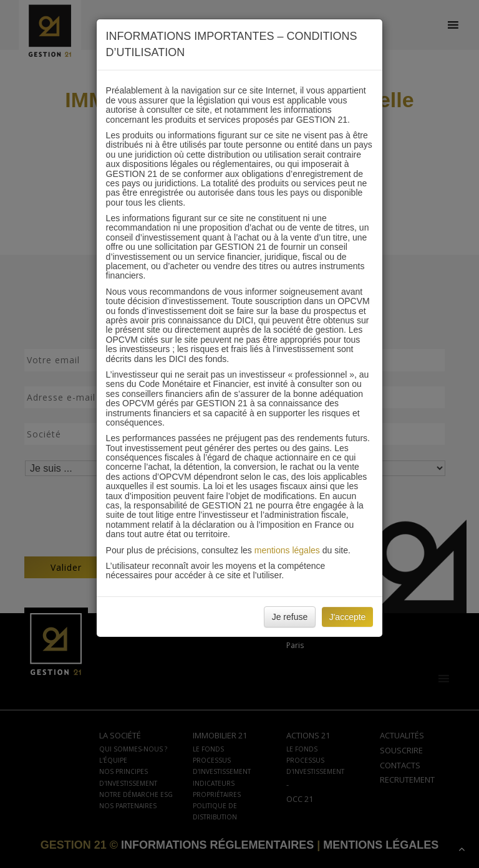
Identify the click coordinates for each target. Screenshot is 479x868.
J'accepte (348, 617)
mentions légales (287, 550)
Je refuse (290, 617)
